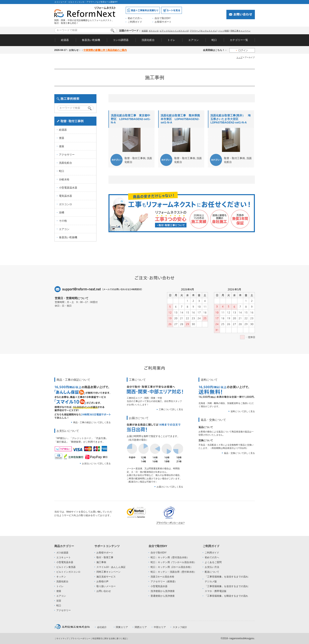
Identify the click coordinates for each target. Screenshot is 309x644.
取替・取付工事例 (135, 158)
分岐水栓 (64, 179)
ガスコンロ (154, 31)
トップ (239, 57)
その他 (63, 221)
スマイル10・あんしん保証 (111, 567)
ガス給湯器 (62, 553)
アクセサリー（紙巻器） (164, 581)
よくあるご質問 (213, 562)
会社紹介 (102, 627)
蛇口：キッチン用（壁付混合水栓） (170, 557)
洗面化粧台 (148, 40)
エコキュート (64, 557)
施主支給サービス (106, 577)
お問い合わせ (104, 591)
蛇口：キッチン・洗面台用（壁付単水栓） (173, 572)
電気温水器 (65, 196)
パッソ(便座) (224, 31)
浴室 (59, 601)
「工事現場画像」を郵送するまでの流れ (226, 596)
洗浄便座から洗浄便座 (163, 591)
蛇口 (214, 40)
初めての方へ (135, 18)
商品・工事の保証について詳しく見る (92, 422)
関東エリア (122, 627)
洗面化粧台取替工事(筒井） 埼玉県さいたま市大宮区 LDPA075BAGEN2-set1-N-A (230, 119)
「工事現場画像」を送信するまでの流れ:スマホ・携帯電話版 (227, 589)
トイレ (171, 40)
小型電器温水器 (68, 188)
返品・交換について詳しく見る (239, 453)
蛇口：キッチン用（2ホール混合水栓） (172, 567)
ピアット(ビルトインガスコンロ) (174, 31)
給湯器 (145, 31)
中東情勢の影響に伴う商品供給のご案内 (105, 50)
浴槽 (62, 212)
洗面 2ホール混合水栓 (162, 577)
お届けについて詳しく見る (170, 487)
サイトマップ (62, 638)
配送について (212, 572)
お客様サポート (163, 22)
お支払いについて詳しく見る (96, 463)
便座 (62, 146)
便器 (62, 138)
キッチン (61, 577)
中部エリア (160, 627)
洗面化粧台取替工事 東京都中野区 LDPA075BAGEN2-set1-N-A (131, 119)
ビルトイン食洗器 (66, 567)
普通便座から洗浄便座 (163, 596)
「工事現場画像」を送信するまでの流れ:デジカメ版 (227, 579)
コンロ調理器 (121, 40)
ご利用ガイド (135, 22)
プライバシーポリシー (80, 638)
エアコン (194, 40)
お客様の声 (102, 581)
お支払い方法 (212, 567)
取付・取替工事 (105, 557)
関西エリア (141, 627)
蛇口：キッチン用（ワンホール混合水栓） (173, 562)
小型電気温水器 (65, 562)
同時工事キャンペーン (240, 31)
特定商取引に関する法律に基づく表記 (109, 638)
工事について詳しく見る (171, 409)
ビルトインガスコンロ (68, 572)
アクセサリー (67, 155)
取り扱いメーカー (106, 586)
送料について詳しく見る (243, 411)
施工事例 (101, 562)
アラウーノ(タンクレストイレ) (204, 31)
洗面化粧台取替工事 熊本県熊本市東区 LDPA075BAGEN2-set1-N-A (180, 119)
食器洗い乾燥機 (91, 40)
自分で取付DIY (163, 18)
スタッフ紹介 (180, 627)
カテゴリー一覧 (239, 40)
